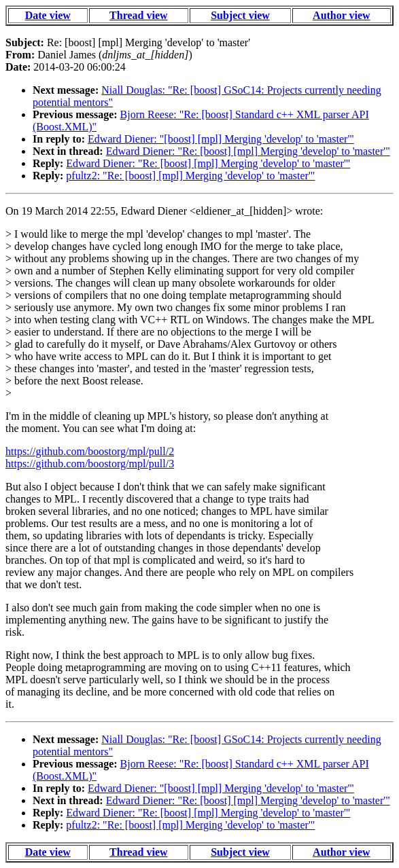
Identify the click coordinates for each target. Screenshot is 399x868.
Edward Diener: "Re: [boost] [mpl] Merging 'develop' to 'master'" (248, 151)
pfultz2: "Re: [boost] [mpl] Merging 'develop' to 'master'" (190, 176)
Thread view (138, 15)
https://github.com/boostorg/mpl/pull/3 (90, 464)
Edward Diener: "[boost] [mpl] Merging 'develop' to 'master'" (221, 139)
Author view (342, 15)
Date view (48, 15)
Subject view (240, 15)
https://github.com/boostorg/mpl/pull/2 (90, 451)
